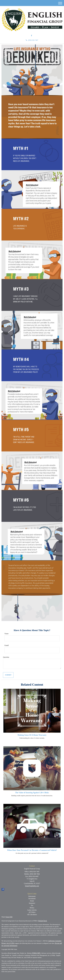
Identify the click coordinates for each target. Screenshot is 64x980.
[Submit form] (8, 675)
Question (6, 657)
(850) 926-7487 (32, 40)
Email (7, 645)
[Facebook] (32, 36)
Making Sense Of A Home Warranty (32, 735)
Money (32, 908)
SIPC (39, 953)
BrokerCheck (43, 921)
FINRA (35, 953)
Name (6, 634)
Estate (32, 901)
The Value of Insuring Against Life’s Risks (32, 793)
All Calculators (32, 914)
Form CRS (9, 917)
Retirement (32, 896)
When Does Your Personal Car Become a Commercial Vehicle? (32, 850)
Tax (32, 905)
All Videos (32, 912)
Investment (32, 899)
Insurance (32, 903)
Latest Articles (32, 910)
